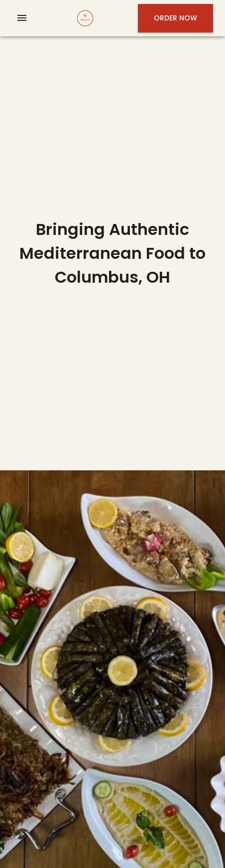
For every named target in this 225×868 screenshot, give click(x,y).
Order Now (175, 18)
